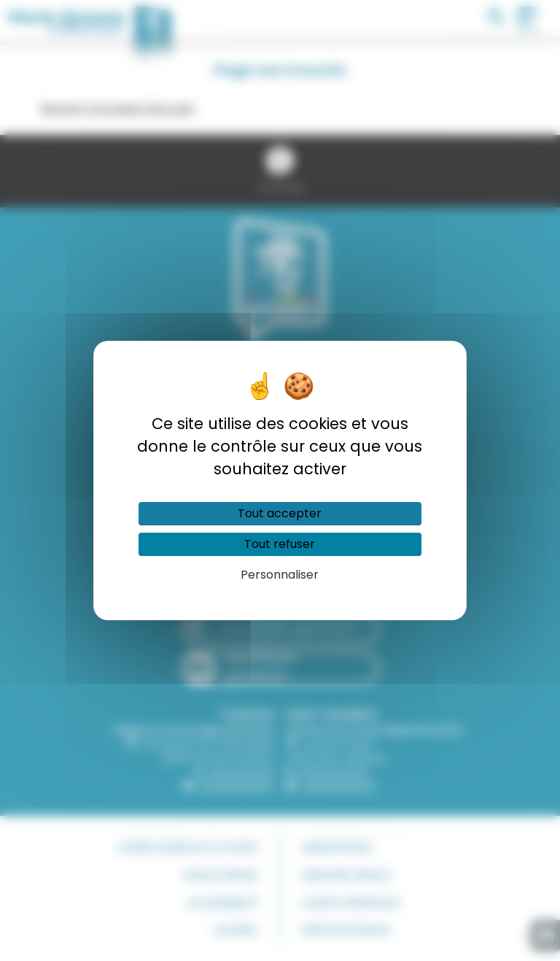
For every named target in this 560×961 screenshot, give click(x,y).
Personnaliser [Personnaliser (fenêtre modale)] (280, 575)
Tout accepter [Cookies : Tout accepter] (280, 513)
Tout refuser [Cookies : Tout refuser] (280, 544)
